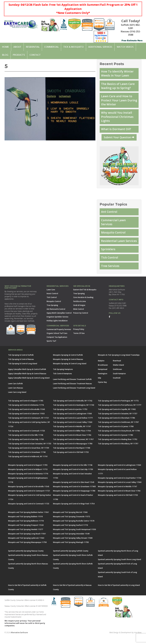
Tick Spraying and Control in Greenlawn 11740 (27, 461)
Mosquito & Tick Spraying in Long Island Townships (119, 364)
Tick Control (110, 266)
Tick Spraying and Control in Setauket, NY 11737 (118, 422)
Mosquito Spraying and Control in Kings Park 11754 (74, 512)
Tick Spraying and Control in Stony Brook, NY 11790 (119, 439)
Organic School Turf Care (57, 342)
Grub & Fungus (79, 314)
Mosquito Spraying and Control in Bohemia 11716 (28, 482)
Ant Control (110, 214)
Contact (35, 55)
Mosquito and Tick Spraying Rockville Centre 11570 (74, 530)
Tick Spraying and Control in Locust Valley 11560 (73, 431)
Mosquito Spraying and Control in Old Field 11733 (118, 504)
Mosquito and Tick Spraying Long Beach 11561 (27, 542)
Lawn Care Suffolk (15, 392)
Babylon (101, 369)
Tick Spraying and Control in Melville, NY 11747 (72, 435)
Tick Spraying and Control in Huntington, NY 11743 (74, 414)
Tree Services (110, 275)
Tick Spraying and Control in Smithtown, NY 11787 (118, 431)
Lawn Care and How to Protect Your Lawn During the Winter (117, 102)
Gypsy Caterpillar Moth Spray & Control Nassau (27, 382)
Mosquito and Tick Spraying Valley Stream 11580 (73, 547)
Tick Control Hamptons (62, 382)
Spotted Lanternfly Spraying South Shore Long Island (119, 568)
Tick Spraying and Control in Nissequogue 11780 (73, 452)
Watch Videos (125, 47)
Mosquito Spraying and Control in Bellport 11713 (28, 478)
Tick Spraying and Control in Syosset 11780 (115, 444)
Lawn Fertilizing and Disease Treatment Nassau (72, 392)
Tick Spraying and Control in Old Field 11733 (71, 461)
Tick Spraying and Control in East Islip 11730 (26, 448)
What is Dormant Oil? (116, 132)
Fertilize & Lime (80, 310)
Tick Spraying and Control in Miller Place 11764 (72, 439)
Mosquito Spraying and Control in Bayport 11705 (28, 474)
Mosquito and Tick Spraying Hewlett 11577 (26, 538)
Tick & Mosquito (73, 47)
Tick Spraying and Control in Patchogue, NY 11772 (118, 409)
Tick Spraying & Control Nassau (21, 368)
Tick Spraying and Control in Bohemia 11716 (26, 414)
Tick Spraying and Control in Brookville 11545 (27, 418)
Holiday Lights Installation (57, 330)
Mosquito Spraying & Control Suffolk (68, 364)
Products (19, 55)
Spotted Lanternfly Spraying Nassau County (26, 560)
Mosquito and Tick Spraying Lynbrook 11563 (26, 547)
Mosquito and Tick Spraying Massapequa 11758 (27, 551)
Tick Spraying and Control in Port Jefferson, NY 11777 (120, 414)
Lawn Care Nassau (16, 397)
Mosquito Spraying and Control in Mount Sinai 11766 (119, 500)
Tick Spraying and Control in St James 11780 (116, 435)
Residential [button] (33, 47)
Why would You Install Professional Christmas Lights (118, 119)
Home (5, 47)
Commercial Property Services (59, 338)
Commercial (51, 47)
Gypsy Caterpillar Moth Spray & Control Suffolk (27, 378)
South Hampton (119, 382)
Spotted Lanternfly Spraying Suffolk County (71, 560)
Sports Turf (51, 350)
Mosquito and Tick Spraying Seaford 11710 (71, 534)
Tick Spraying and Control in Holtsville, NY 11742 (73, 409)
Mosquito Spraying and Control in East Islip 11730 (73, 478)
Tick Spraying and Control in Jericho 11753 (70, 418)
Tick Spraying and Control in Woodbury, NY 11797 (118, 452)
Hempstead (103, 378)
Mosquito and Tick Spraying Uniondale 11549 (71, 542)
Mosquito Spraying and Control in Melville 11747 (117, 495)
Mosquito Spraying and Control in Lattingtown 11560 (119, 474)
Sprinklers (108, 257)
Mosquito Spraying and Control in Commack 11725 (29, 512)
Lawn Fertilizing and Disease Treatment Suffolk (72, 388)
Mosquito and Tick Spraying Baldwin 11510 (25, 525)
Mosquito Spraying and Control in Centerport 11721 (29, 500)
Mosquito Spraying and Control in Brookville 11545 (29, 495)
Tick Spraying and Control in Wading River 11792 (118, 448)
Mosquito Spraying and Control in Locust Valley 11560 (120, 491)
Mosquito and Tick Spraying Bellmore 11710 (26, 530)
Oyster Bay (102, 391)
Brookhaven (103, 374)
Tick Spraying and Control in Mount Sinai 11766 (72, 444)
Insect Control (52, 302)
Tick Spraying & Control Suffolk (21, 364)
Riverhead (117, 369)
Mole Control (79, 318)
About (17, 47)
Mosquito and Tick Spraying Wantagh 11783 (71, 551)
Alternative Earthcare (19, 641)
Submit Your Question (119, 140)
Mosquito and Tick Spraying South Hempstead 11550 (74, 538)
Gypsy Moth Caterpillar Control (59, 322)
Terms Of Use (79, 342)
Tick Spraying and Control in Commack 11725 (27, 439)
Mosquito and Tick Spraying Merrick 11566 (70, 521)
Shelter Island (118, 374)
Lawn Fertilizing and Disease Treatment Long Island (74, 397)
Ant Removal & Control (56, 318)
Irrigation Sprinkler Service (57, 326)
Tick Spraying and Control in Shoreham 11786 (116, 427)
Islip (100, 387)
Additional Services (100, 47)
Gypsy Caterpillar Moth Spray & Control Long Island (29, 387)
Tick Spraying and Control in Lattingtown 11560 (72, 422)
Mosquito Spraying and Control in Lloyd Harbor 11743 (120, 487)
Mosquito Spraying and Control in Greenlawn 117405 (74, 495)
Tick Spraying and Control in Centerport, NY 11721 (29, 427)
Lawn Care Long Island (17, 401)
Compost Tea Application (57, 346)
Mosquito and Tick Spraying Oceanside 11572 (72, 525)
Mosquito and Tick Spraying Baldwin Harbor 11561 (29, 521)
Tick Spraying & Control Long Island (23, 372)
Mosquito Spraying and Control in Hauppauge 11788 (74, 500)
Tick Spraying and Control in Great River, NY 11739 (29, 457)
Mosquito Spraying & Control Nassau (68, 368)
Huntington (103, 382)
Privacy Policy (79, 338)
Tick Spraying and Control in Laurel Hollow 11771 (73, 427)
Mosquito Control (114, 236)
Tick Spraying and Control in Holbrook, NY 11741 (28, 465)
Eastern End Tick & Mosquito (85, 298)
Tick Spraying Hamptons (63, 378)
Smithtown (117, 378)
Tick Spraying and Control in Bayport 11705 (26, 409)
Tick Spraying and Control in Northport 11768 (72, 457)
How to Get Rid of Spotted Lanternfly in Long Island (119, 594)
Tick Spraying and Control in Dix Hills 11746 (26, 444)
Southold (117, 387)
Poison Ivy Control (81, 322)
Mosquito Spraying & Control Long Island (70, 372)
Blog (5, 55)
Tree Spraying (52, 314)
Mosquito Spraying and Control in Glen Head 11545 (74, 491)
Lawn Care (51, 298)
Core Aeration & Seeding (83, 306)
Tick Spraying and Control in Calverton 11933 (26, 422)
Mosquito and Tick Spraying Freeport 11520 (26, 534)
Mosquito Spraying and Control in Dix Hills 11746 (73, 474)
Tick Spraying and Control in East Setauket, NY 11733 (30, 452)
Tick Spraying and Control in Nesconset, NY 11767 (73, 448)
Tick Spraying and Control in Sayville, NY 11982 (117, 418)
